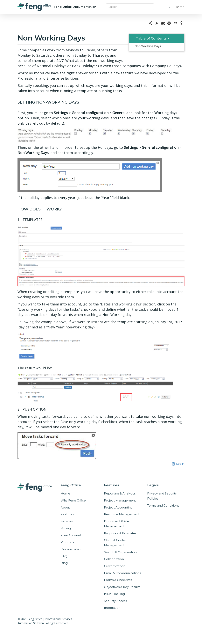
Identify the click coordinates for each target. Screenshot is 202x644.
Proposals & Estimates (120, 533)
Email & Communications (122, 573)
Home (179, 7)
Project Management (120, 500)
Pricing (66, 528)
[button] (165, 7)
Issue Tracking (114, 594)
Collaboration (114, 559)
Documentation (73, 549)
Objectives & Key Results (122, 587)
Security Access (115, 601)
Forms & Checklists (118, 580)
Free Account (71, 535)
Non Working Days (148, 46)
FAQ (64, 556)
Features (67, 514)
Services (67, 521)
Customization (115, 566)
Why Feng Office (73, 500)
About (65, 507)
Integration (112, 608)
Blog (64, 563)
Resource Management (122, 514)
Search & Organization (120, 552)
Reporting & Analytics (120, 493)
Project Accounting (118, 507)
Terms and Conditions (163, 505)
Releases (67, 542)
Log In (178, 464)
